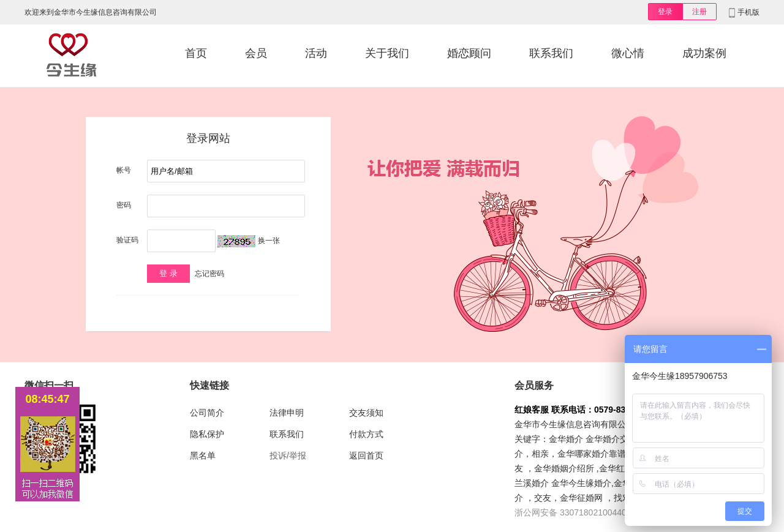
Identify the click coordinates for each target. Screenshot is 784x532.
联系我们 (551, 53)
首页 (196, 53)
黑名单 (203, 455)
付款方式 (366, 434)
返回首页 (366, 455)
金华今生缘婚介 (581, 483)
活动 (316, 53)
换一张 (269, 241)
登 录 (168, 273)
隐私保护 (207, 434)
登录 (665, 12)
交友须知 (366, 413)
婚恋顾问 (469, 53)
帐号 (124, 170)
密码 (124, 205)
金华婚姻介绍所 (564, 468)
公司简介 (207, 413)
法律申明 (287, 413)
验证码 (127, 240)
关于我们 (387, 53)
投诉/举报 (288, 455)
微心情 (628, 53)
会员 (256, 53)
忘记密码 (209, 274)
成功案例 (704, 53)
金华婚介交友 (611, 439)
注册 (699, 12)
